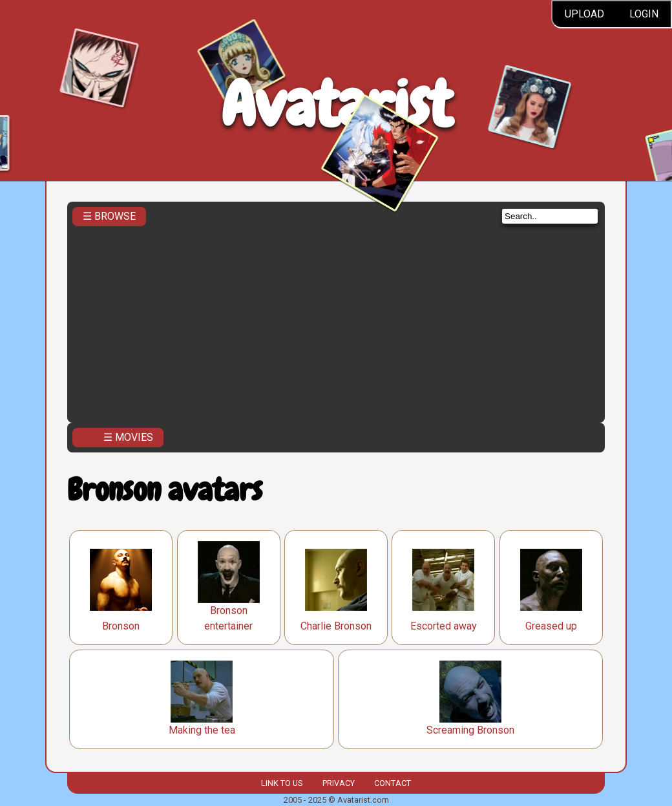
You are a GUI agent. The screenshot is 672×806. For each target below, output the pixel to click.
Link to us (282, 783)
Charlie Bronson (336, 626)
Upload (584, 14)
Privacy (339, 783)
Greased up (551, 626)
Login (644, 14)
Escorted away (444, 626)
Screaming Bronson (470, 730)
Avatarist (336, 104)
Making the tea (202, 730)
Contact (393, 783)
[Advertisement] (336, 321)
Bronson (121, 626)
